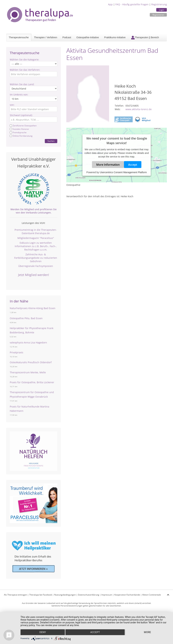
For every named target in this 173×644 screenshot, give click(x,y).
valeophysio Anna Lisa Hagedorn (28, 342)
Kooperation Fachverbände (127, 595)
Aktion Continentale (152, 595)
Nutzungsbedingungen (65, 595)
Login (162, 10)
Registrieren (158, 15)
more (147, 632)
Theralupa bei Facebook (41, 595)
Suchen (51, 141)
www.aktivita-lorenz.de (139, 109)
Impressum (107, 595)
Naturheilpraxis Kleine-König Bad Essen (33, 308)
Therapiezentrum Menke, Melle (28, 372)
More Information (108, 164)
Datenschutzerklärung (89, 595)
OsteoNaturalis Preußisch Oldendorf (31, 362)
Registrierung (159, 4)
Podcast (67, 37)
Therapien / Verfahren (46, 37)
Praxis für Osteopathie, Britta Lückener (32, 382)
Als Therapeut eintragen (15, 595)
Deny (43, 632)
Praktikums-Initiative (115, 37)
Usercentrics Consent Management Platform (123, 172)
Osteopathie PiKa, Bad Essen (26, 318)
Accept (133, 164)
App (110, 4)
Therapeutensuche (19, 37)
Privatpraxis (16, 352)
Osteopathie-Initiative (88, 37)
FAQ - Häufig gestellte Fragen (132, 4)
